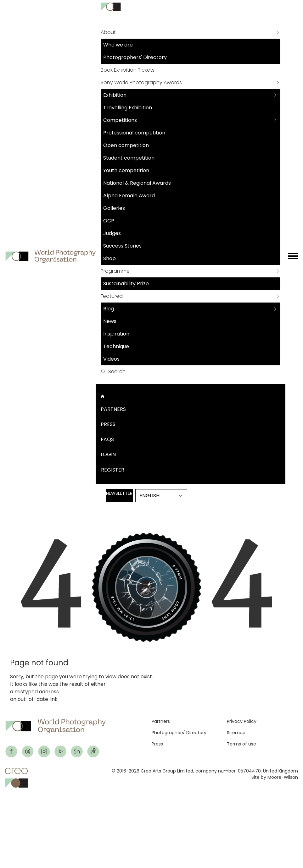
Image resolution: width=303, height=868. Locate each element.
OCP (109, 221)
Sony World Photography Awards (141, 82)
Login (108, 454)
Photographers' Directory (135, 57)
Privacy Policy (242, 721)
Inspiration (116, 334)
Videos (111, 359)
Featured (112, 296)
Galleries (114, 208)
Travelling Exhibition (128, 108)
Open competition (126, 145)
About (108, 32)
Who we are (118, 45)
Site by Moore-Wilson (275, 777)
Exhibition (115, 95)
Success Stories (122, 246)
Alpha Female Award (129, 196)
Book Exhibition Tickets (128, 70)
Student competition (129, 158)
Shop (109, 258)
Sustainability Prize (126, 284)
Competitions (120, 120)
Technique (116, 346)
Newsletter (119, 493)
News (110, 321)
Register (113, 470)
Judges (112, 233)
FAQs (107, 439)
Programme (115, 271)
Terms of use (241, 744)
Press (108, 424)
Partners (113, 409)
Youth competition (126, 170)
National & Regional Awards (137, 183)
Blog (109, 309)
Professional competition (134, 133)
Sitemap (236, 733)
